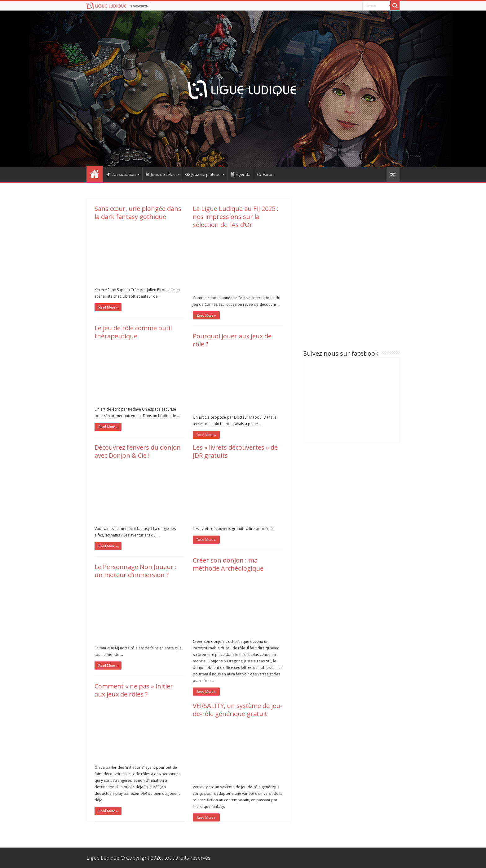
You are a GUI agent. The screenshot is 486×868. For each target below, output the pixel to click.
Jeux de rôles (161, 174)
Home (95, 174)
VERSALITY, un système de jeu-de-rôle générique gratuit (238, 710)
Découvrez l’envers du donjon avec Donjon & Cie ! (138, 451)
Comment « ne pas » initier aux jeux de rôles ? (134, 690)
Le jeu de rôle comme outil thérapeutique (133, 332)
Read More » (108, 307)
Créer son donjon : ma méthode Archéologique (228, 564)
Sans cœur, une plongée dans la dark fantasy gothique (138, 213)
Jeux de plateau (203, 174)
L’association (121, 174)
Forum (266, 174)
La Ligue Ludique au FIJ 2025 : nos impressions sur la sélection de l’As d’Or (236, 217)
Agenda (241, 174)
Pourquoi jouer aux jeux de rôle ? (232, 340)
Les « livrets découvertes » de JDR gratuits (235, 451)
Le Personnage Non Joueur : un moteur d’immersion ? (136, 571)
